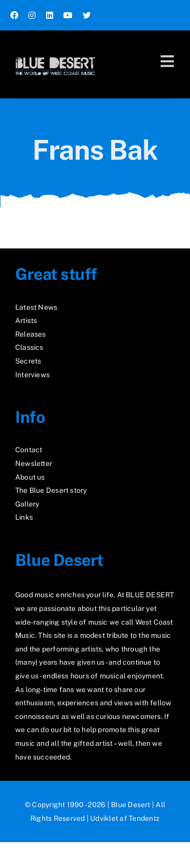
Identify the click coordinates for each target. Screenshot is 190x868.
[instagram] (32, 15)
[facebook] (14, 15)
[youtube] (68, 15)
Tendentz (144, 818)
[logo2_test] (55, 55)
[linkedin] (50, 15)
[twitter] (87, 15)
